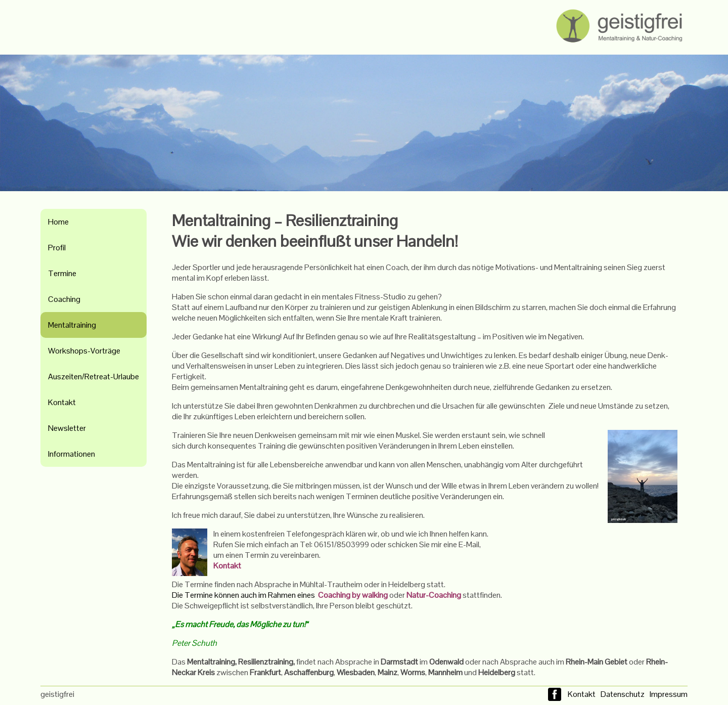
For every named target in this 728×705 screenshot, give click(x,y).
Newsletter (67, 428)
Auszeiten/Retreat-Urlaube (94, 377)
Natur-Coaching (434, 595)
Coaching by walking (354, 595)
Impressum (669, 694)
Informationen (72, 454)
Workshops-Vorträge (84, 351)
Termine (62, 273)
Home (58, 222)
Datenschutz (623, 694)
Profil (57, 248)
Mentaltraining (72, 325)
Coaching (64, 299)
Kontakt (62, 402)
